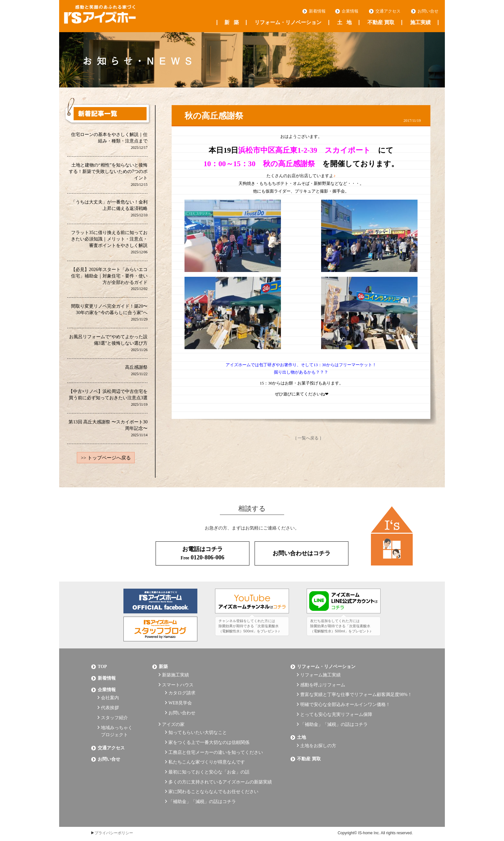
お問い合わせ (182, 709)
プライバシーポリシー (114, 819)
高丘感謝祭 (136, 372)
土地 (344, 23)
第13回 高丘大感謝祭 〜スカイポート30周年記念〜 (108, 430)
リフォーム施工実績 (320, 675)
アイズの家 (173, 719)
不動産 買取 (381, 23)
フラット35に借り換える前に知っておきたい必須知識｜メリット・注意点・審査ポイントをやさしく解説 (109, 243)
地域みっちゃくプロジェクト (117, 726)
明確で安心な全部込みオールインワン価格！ (345, 702)
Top (102, 668)
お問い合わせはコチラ (301, 556)
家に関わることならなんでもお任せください (213, 779)
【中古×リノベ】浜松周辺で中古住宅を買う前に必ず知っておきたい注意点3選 (108, 399)
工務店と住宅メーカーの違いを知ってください (216, 744)
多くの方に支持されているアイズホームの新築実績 (220, 771)
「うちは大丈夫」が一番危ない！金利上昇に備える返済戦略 (109, 209)
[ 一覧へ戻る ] (308, 438)
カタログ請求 (182, 691)
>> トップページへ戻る (106, 460)
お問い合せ (428, 11)
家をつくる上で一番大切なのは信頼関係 (209, 735)
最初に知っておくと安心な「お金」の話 (209, 762)
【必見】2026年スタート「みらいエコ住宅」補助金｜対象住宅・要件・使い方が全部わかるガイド (109, 280)
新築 (232, 23)
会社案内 (110, 696)
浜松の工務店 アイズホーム (107, 16)
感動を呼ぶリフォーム (323, 684)
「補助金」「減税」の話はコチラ (202, 788)
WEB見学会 (180, 700)
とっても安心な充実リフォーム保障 (336, 711)
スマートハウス (178, 684)
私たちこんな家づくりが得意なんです (207, 753)
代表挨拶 (110, 705)
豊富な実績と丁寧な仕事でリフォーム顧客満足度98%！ (356, 693)
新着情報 (317, 11)
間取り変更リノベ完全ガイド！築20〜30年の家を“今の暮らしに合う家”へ (109, 314)
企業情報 (350, 11)
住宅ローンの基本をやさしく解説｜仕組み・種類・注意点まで (109, 141)
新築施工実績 (175, 675)
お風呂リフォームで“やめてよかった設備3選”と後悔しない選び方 (108, 344)
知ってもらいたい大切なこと (198, 727)
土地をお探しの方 (318, 739)
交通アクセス (388, 11)
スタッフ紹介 (114, 714)
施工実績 (420, 23)
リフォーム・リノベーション (288, 23)
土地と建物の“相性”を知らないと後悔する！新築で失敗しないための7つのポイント (108, 175)
